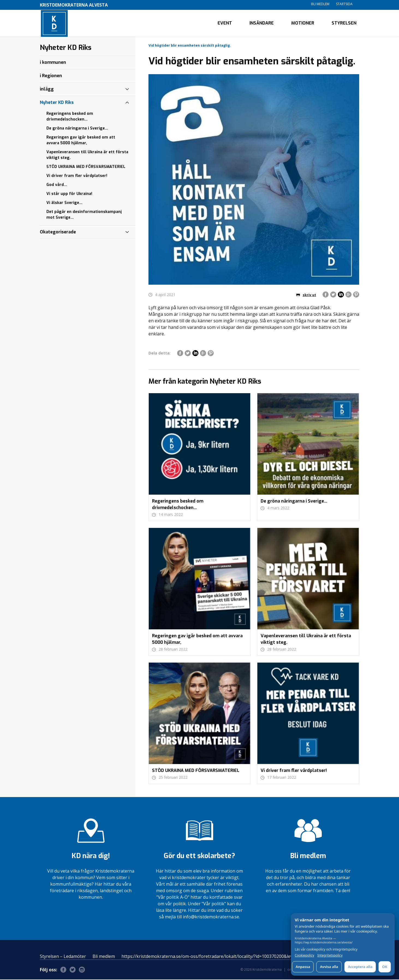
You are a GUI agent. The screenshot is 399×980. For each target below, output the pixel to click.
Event (225, 23)
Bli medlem (320, 4)
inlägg (47, 90)
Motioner (303, 23)
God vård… (57, 185)
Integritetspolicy (330, 955)
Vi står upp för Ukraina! (69, 194)
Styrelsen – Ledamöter (63, 957)
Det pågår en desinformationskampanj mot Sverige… (84, 215)
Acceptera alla (360, 967)
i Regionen (51, 76)
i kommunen (53, 63)
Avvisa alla (329, 967)
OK (385, 967)
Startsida (344, 4)
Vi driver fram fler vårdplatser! (77, 176)
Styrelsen (344, 23)
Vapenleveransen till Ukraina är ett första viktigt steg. (87, 155)
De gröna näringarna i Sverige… (77, 129)
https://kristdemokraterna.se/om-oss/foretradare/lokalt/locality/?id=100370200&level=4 (211, 957)
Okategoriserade (58, 232)
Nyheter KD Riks (57, 103)
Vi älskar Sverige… (64, 203)
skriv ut (306, 295)
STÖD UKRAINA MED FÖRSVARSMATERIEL (86, 167)
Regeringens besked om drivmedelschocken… (70, 117)
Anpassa (303, 967)
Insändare (262, 23)
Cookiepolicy (304, 955)
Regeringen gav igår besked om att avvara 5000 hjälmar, (81, 141)
